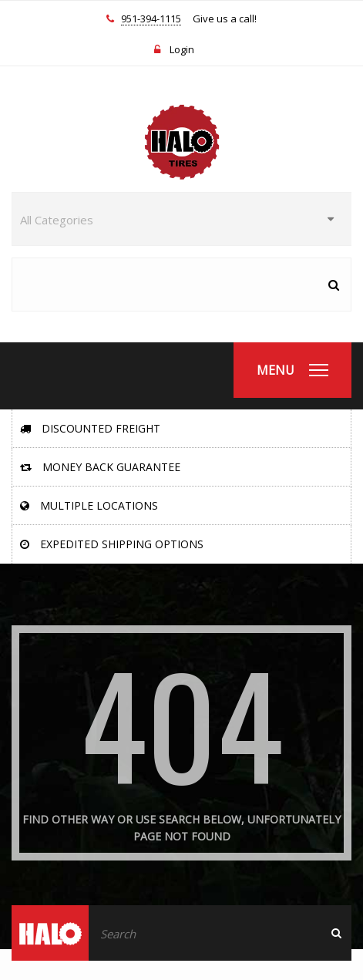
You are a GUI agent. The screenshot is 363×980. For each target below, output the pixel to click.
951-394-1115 (151, 19)
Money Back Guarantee (100, 467)
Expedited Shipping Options (112, 544)
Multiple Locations (89, 505)
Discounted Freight (90, 428)
